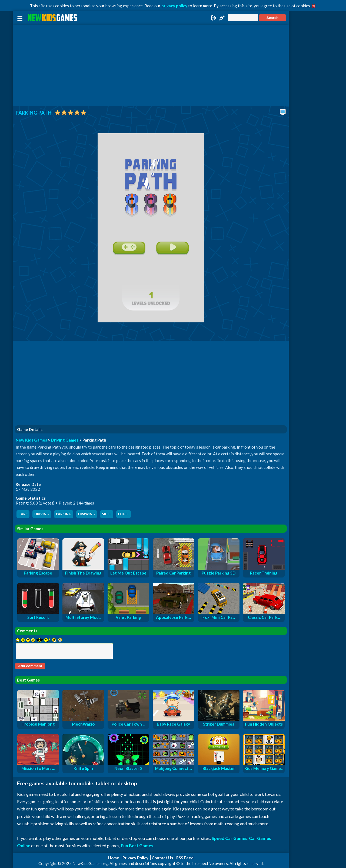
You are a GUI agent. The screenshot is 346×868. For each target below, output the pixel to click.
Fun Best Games (137, 845)
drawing (87, 514)
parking (64, 514)
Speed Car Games (229, 838)
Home (114, 858)
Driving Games (65, 440)
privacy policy (174, 6)
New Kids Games (31, 440)
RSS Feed (185, 858)
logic (124, 514)
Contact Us (162, 858)
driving (42, 514)
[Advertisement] (151, 65)
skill (107, 514)
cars (23, 514)
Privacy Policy (135, 858)
